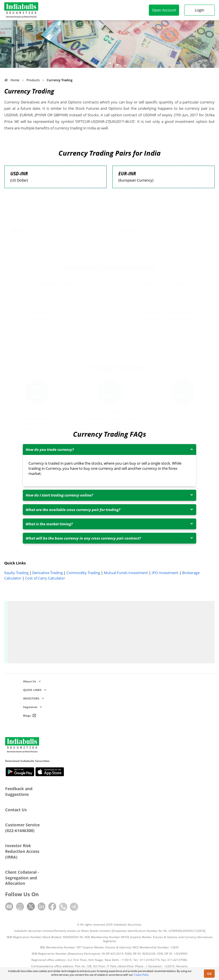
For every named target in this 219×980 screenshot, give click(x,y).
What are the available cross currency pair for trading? (73, 510)
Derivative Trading (47, 573)
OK (209, 974)
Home (12, 80)
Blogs (30, 715)
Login (199, 10)
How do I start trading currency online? (59, 495)
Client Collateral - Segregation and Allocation (22, 878)
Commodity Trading (83, 573)
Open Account (164, 10)
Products (33, 80)
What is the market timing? (49, 524)
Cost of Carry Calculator (45, 578)
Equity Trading (16, 573)
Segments (32, 707)
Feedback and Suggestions (19, 791)
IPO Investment (165, 573)
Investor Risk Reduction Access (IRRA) (22, 851)
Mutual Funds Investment (126, 573)
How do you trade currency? (50, 450)
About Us (32, 681)
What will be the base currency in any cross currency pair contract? (83, 538)
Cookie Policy (141, 975)
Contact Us (16, 810)
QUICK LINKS (35, 690)
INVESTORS (33, 698)
